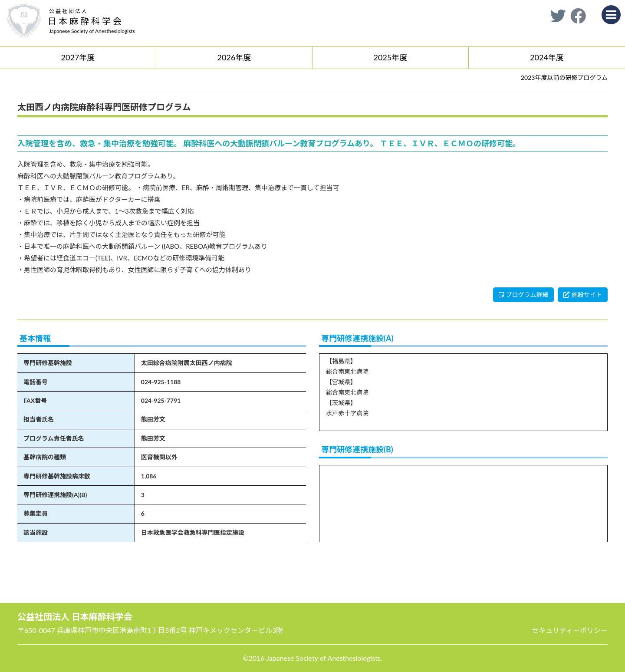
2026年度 (234, 57)
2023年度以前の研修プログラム (564, 77)
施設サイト (583, 295)
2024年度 (547, 57)
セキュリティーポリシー (570, 630)
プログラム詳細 (524, 295)
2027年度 (78, 57)
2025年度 (391, 57)
